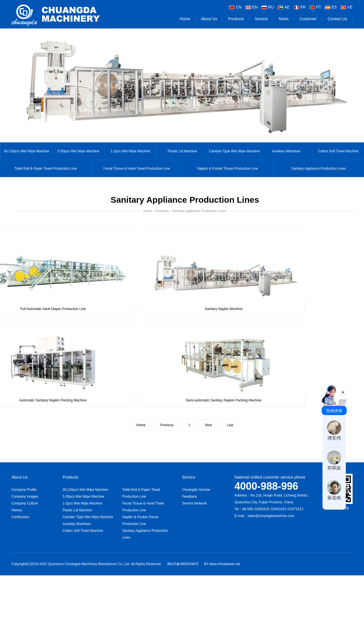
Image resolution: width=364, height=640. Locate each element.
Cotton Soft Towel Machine (83, 531)
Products (236, 19)
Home (185, 19)
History (17, 510)
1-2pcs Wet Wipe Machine (131, 151)
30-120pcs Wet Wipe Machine (26, 151)
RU (268, 7)
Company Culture (25, 503)
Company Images (25, 497)
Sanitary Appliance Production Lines (318, 169)
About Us (209, 19)
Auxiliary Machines (286, 151)
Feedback (190, 497)
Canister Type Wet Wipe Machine (234, 151)
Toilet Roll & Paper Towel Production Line (46, 169)
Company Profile (24, 490)
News (284, 19)
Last (230, 425)
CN (235, 7)
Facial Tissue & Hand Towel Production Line (137, 169)
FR (300, 7)
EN (252, 7)
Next (209, 425)
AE (284, 7)
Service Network (194, 503)
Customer (308, 19)
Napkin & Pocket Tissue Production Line (228, 169)
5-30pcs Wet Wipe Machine (78, 151)
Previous (167, 425)
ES (331, 7)
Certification (20, 517)
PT (315, 7)
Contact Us (337, 19)
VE (347, 7)
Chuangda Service (196, 490)
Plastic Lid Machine (182, 151)
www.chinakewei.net (225, 564)
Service (261, 19)
